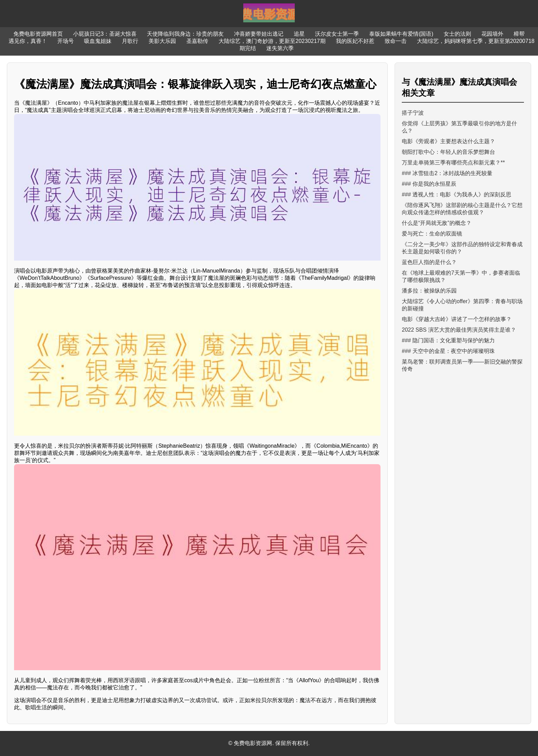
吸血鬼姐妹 (98, 41)
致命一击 (396, 41)
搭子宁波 (413, 113)
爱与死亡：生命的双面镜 (432, 234)
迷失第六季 (280, 48)
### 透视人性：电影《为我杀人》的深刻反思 (457, 194)
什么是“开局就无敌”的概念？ (437, 223)
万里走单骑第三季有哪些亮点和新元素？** (453, 163)
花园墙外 (492, 34)
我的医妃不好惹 (355, 41)
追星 (299, 34)
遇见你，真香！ (28, 41)
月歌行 (130, 41)
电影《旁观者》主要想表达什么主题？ (448, 141)
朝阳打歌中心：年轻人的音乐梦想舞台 (448, 152)
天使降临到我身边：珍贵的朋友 (185, 34)
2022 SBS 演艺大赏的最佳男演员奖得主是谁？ (459, 330)
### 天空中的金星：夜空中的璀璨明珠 (448, 351)
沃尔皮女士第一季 (337, 34)
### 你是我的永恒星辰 (429, 184)
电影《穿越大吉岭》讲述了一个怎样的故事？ (457, 319)
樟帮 (519, 34)
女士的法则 (457, 34)
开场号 (66, 41)
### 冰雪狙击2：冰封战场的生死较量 (447, 173)
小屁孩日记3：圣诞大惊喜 (105, 34)
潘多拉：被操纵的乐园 (429, 291)
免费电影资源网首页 (38, 34)
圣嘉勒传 (197, 41)
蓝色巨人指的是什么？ (429, 262)
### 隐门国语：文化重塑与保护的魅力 (448, 340)
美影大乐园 (162, 41)
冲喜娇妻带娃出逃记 (259, 34)
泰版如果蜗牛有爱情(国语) (401, 34)
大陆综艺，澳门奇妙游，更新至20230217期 (272, 41)
